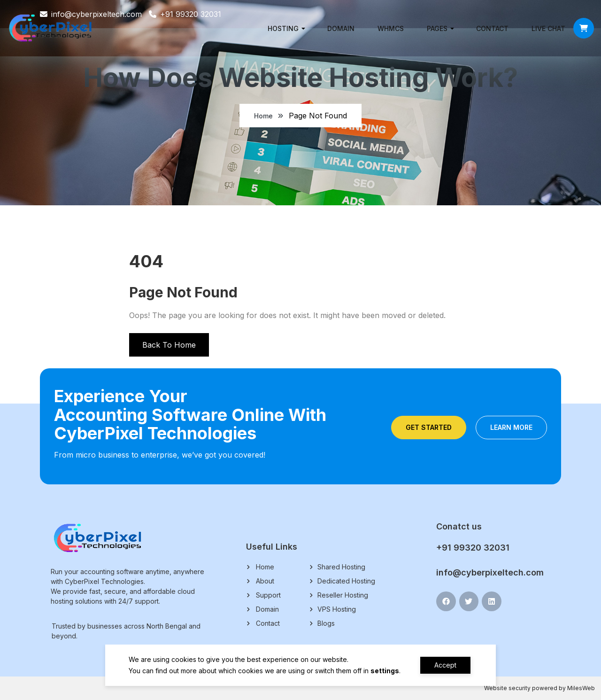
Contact (492, 28)
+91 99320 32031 (473, 548)
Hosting (283, 28)
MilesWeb (581, 688)
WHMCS (391, 28)
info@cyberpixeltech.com (490, 572)
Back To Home (169, 345)
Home (263, 116)
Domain (341, 28)
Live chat (548, 28)
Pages (437, 28)
